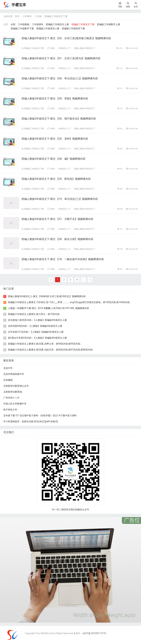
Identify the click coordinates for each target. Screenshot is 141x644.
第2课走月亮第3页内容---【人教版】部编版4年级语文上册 (37, 338)
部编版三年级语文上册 (57, 24)
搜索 (128, 7)
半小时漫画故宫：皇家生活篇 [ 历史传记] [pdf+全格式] (31, 421)
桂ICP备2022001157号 (94, 633)
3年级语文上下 (64, 48)
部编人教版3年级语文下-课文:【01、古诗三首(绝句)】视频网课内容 (61, 58)
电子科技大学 (10, 410)
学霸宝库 (19, 5)
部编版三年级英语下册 (73, 28)
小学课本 (27, 16)
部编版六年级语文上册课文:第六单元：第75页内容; (34, 314)
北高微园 (8, 380)
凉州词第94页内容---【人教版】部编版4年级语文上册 (35, 326)
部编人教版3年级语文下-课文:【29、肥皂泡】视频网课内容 (56, 179)
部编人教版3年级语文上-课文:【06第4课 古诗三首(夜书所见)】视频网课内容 (47, 296)
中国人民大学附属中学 (15, 404)
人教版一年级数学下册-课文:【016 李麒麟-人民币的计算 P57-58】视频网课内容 (48, 308)
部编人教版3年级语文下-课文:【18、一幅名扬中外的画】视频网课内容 (63, 259)
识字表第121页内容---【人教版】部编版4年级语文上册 (36, 332)
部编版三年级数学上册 (109, 24)
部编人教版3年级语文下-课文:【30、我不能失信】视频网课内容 (59, 119)
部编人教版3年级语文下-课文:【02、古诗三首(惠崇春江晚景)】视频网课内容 (66, 38)
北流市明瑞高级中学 (14, 374)
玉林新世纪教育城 (13, 392)
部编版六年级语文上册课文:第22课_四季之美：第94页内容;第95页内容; (44, 344)
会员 (136, 7)
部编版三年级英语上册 (48, 28)
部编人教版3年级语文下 (84, 48)
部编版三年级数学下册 (22, 28)
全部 (13, 24)
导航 (120, 7)
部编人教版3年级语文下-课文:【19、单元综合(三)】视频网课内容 (60, 199)
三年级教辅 (24, 24)
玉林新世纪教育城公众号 (16, 386)
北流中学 (8, 368)
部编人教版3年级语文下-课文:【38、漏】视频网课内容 (54, 159)
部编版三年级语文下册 (56, 16)
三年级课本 (38, 24)
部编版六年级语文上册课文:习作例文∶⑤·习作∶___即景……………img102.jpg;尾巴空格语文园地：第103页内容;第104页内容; (69, 302)
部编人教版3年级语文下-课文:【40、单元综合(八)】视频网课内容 (60, 78)
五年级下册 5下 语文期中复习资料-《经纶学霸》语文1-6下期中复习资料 (40, 416)
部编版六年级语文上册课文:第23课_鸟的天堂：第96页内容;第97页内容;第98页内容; (50, 350)
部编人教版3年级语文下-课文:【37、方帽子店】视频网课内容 (57, 219)
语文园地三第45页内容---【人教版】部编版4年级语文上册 (37, 320)
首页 (17, 16)
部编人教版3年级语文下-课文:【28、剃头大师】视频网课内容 (57, 239)
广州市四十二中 (11, 398)
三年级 (38, 16)
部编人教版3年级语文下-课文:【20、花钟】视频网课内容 (55, 139)
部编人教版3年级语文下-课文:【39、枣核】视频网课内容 (55, 99)
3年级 (52, 48)
